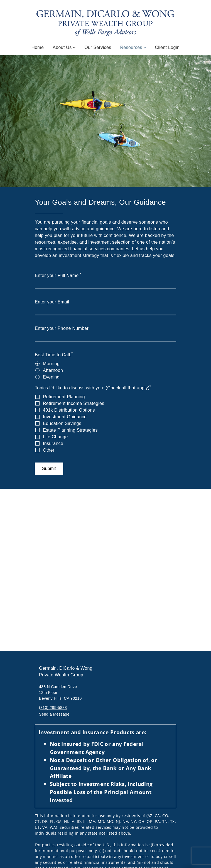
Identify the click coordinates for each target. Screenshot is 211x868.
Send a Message (54, 714)
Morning (51, 364)
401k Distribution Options (69, 410)
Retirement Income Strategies (74, 403)
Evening (51, 377)
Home (38, 47)
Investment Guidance (65, 417)
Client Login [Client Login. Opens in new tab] (167, 47)
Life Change (55, 437)
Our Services (98, 47)
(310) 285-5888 (53, 708)
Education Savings (62, 423)
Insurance (53, 443)
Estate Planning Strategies (70, 430)
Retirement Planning (64, 397)
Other (49, 450)
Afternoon (53, 370)
